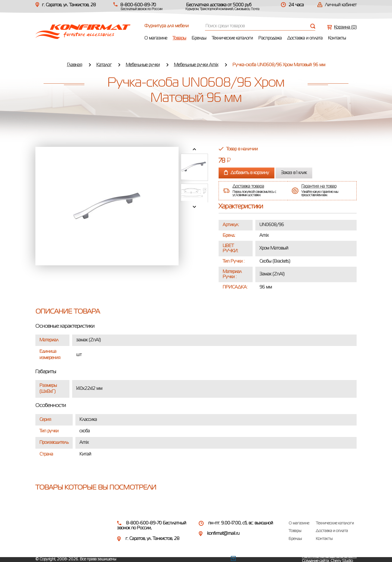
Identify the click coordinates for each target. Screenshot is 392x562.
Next (194, 207)
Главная (75, 65)
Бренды (199, 38)
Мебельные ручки (143, 65)
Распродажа (270, 38)
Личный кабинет (341, 5)
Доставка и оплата (305, 38)
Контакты (337, 38)
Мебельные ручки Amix (196, 65)
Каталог (104, 65)
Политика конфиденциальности (329, 557)
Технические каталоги (232, 38)
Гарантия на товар (319, 187)
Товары (179, 38)
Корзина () (345, 28)
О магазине (156, 38)
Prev (194, 149)
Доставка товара (248, 187)
